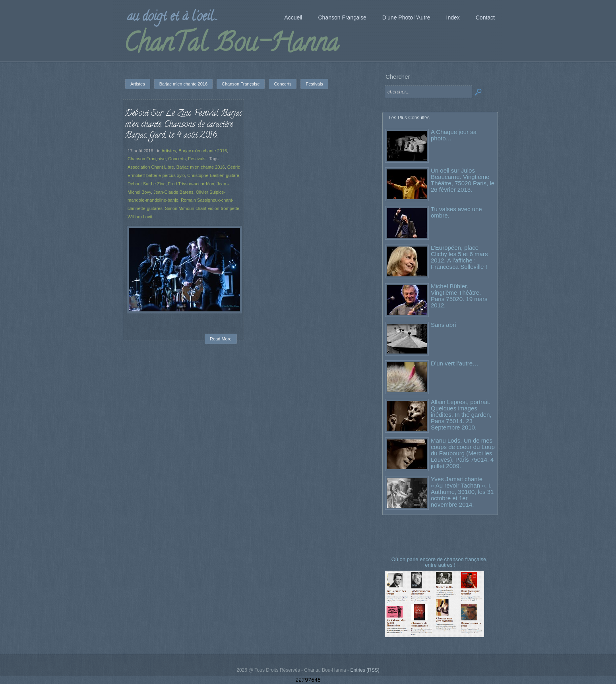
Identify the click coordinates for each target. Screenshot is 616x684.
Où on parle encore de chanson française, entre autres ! (440, 562)
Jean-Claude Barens (173, 192)
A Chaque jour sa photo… (454, 135)
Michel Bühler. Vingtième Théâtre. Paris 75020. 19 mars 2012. (459, 296)
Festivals (197, 159)
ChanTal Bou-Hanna (231, 45)
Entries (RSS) (365, 670)
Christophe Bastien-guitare (213, 175)
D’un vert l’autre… (455, 363)
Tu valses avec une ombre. (456, 212)
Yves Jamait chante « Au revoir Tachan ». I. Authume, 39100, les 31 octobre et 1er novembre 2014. (462, 492)
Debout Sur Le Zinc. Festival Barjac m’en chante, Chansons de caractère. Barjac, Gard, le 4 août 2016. (184, 125)
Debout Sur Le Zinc (146, 184)
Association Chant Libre (151, 167)
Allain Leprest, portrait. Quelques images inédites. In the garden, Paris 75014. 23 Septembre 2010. (461, 415)
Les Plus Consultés (409, 118)
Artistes (169, 151)
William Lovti (140, 217)
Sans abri (443, 325)
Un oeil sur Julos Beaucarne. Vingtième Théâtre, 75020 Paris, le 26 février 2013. (463, 180)
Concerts (177, 159)
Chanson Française (147, 159)
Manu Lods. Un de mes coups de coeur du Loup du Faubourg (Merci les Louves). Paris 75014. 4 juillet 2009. (463, 453)
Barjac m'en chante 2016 (203, 151)
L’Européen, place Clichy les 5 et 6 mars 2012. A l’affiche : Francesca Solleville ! (459, 257)
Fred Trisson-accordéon (191, 184)
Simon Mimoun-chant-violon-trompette (202, 208)
